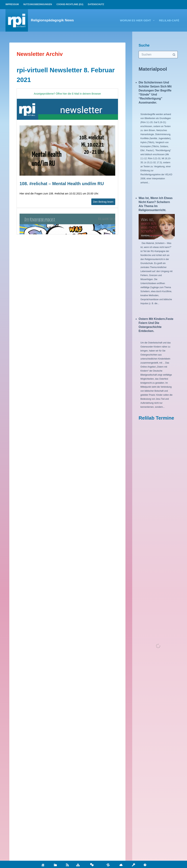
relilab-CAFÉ (169, 20)
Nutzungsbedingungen (38, 4)
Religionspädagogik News (52, 20)
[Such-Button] (174, 55)
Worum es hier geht (138, 20)
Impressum (12, 4)
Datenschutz (96, 4)
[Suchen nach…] (154, 55)
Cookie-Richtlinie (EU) (70, 4)
